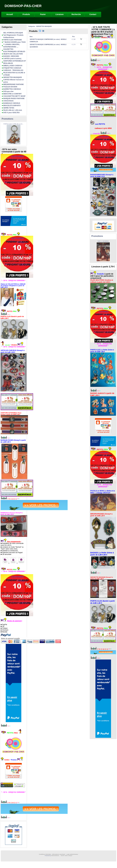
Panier (43, 14)
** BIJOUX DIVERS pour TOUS (14, 42)
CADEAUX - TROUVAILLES (13, 70)
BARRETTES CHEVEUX (12, 89)
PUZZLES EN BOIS (10, 87)
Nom (31, 37)
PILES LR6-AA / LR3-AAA (13, 110)
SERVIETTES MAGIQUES (13, 77)
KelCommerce (55, 856)
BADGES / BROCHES (11, 56)
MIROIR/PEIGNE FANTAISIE (13, 84)
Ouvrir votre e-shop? (66, 856)
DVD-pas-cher (8, 91)
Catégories (32, 26)
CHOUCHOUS (8, 101)
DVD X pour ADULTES (11, 113)
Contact (93, 14)
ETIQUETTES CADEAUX (12, 68)
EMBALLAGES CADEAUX (13, 66)
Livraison (60, 14)
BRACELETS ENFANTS (12, 106)
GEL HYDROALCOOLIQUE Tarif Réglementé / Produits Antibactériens (13, 35)
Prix (74, 37)
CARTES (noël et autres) (12, 59)
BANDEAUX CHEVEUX (12, 103)
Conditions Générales (45, 854)
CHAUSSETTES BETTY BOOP (14, 96)
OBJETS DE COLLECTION (13, 54)
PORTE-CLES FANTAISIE (12, 40)
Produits (26, 14)
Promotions (7, 119)
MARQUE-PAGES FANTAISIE (14, 99)
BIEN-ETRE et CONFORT (12, 94)
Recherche (76, 14)
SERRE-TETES (9, 108)
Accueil (10, 14)
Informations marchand (59, 854)
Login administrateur (72, 854)
